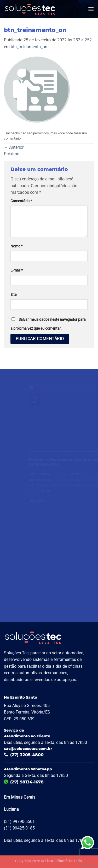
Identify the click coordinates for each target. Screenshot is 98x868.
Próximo (14, 154)
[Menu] (91, 9)
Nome (16, 246)
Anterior (14, 147)
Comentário (21, 201)
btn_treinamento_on (29, 47)
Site (13, 295)
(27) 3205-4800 (24, 755)
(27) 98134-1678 (24, 782)
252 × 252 (82, 40)
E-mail (17, 270)
